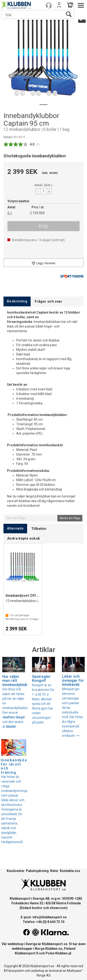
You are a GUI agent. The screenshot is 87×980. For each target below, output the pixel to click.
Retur (54, 871)
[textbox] (31, 518)
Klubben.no (54, 949)
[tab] (17, 301)
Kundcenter (16, 871)
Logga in (59, 5)
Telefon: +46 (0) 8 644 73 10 (43, 922)
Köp (43, 226)
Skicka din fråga (70, 518)
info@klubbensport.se (50, 917)
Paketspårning (37, 871)
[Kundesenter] (49, 5)
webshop (38, 971)
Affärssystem (14, 971)
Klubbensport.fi (27, 953)
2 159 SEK (37, 213)
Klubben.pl (63, 953)
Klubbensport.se (55, 944)
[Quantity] (44, 191)
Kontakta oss (70, 871)
